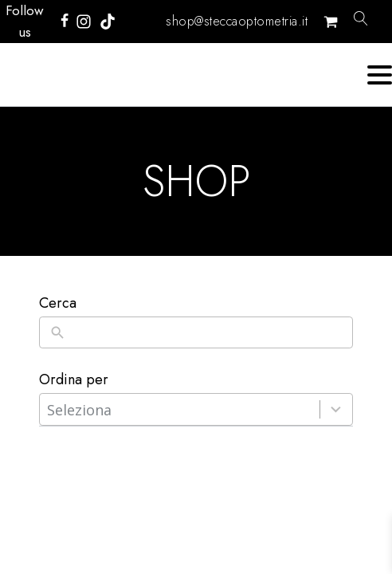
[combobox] (180, 409)
